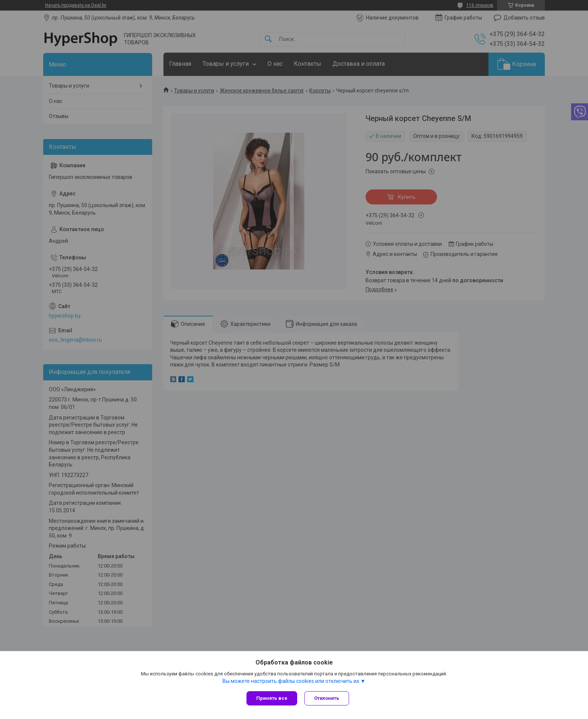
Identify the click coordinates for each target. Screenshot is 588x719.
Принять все (272, 698)
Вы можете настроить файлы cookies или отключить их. (291, 681)
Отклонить (327, 698)
